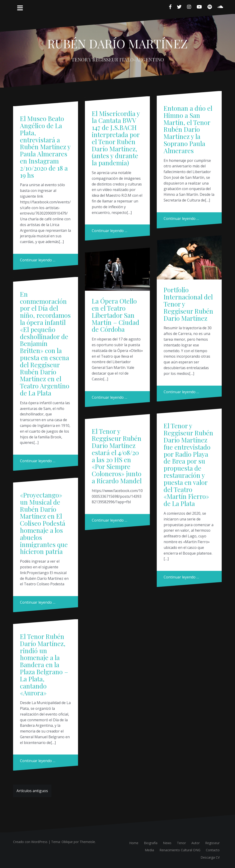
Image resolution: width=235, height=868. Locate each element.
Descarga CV (210, 857)
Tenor (181, 843)
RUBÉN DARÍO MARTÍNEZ (117, 43)
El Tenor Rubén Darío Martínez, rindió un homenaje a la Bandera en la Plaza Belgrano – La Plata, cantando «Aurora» (44, 665)
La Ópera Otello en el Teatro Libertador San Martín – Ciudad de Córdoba (116, 315)
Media (149, 850)
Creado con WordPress (30, 842)
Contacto (213, 850)
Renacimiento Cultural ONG (180, 850)
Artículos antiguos (32, 791)
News (167, 843)
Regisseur (212, 843)
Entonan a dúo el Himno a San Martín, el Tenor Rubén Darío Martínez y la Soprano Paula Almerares (188, 129)
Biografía (151, 843)
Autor (196, 843)
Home (134, 843)
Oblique (67, 842)
